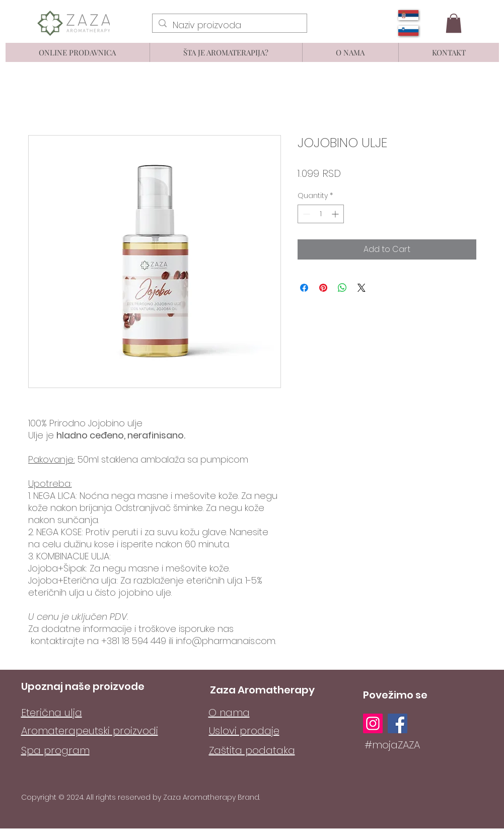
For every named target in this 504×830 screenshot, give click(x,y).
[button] (454, 23)
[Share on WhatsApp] (342, 288)
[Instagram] (373, 723)
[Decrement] (305, 214)
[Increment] (336, 214)
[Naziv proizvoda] (229, 25)
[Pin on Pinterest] (323, 288)
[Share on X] (362, 288)
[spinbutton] (321, 214)
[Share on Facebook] (304, 288)
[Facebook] (398, 723)
